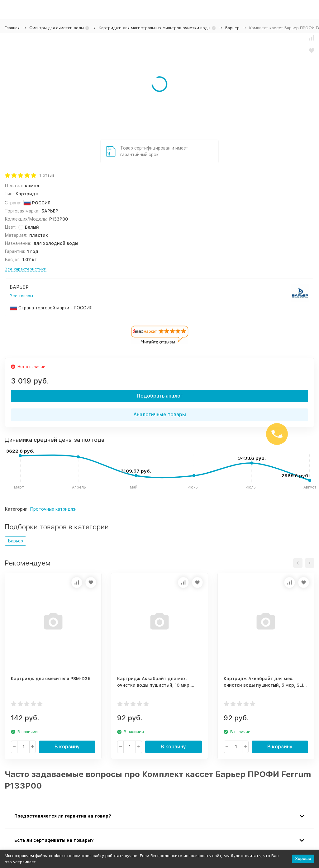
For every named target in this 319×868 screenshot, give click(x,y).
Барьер (232, 28)
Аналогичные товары (160, 415)
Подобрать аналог (160, 396)
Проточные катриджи (53, 509)
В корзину (67, 747)
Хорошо (303, 858)
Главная (12, 28)
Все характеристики (26, 269)
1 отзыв (47, 175)
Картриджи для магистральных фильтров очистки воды (155, 28)
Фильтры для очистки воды (57, 28)
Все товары (21, 296)
